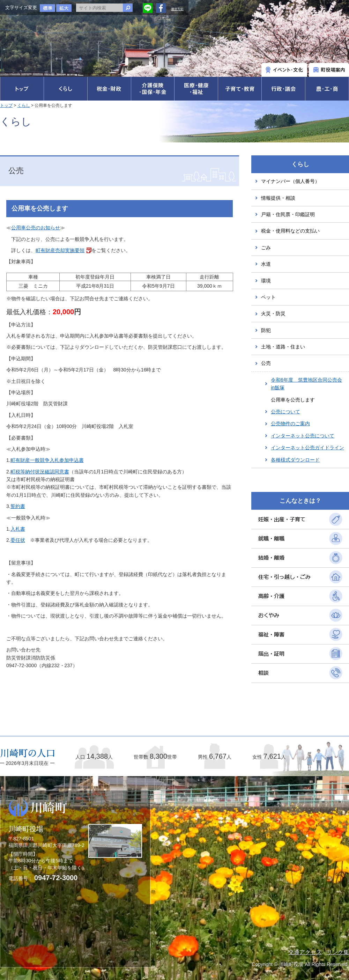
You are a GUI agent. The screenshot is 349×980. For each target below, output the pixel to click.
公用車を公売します (293, 400)
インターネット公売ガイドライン (307, 448)
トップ (6, 105)
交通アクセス (305, 952)
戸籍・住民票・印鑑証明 (288, 214)
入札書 (18, 529)
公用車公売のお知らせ (36, 228)
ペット (268, 297)
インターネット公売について (303, 436)
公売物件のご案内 (290, 423)
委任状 (18, 540)
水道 (266, 264)
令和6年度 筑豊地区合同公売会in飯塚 (306, 384)
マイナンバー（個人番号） (290, 181)
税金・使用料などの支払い (290, 231)
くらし (24, 105)
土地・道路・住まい (283, 347)
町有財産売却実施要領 (60, 250)
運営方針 (177, 9)
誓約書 (18, 506)
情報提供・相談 (278, 198)
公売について (285, 412)
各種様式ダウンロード (295, 460)
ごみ (266, 248)
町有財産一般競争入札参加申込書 (47, 460)
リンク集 (338, 952)
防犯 (266, 330)
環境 (266, 281)
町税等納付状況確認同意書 (40, 472)
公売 (266, 363)
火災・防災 (273, 314)
